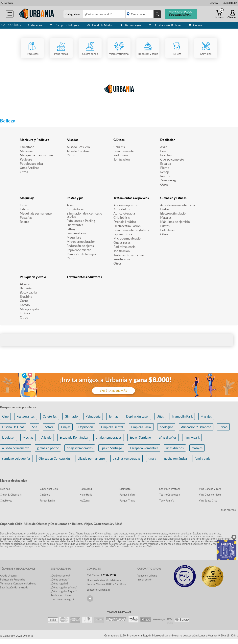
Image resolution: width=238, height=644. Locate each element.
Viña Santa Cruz (208, 501)
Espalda (166, 164)
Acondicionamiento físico (178, 205)
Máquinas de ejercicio (175, 222)
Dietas (165, 209)
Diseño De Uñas (13, 427)
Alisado (25, 284)
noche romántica (175, 458)
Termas (113, 416)
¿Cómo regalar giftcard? (64, 588)
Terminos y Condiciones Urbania (18, 584)
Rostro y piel (75, 198)
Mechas (28, 437)
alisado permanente (16, 448)
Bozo (164, 151)
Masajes (166, 218)
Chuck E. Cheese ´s (11, 495)
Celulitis (119, 147)
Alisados (72, 140)
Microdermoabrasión (81, 242)
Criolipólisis (122, 218)
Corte (24, 301)
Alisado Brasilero (78, 147)
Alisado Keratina (78, 151)
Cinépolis (45, 495)
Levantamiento (124, 151)
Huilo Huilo (86, 495)
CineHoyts (6, 501)
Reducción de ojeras (80, 246)
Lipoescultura (123, 234)
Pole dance (168, 230)
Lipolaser (8, 437)
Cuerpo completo (172, 159)
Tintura (25, 313)
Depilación (168, 140)
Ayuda (214, 3)
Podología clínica (31, 164)
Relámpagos (131, 25)
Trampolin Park (182, 416)
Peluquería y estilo (33, 277)
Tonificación (122, 159)
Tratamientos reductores (84, 277)
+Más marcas (227, 510)
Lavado (25, 305)
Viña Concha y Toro (210, 489)
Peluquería (93, 416)
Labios (24, 209)
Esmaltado (27, 147)
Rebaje (165, 172)
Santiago (9, 3)
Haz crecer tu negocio (63, 599)
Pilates (165, 226)
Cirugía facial (75, 209)
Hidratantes (75, 225)
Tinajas (66, 427)
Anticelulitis (122, 209)
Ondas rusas (122, 243)
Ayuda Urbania (8, 576)
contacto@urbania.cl (98, 590)
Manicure (26, 151)
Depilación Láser (137, 416)
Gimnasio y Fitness (173, 198)
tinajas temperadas (109, 437)
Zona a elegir (169, 180)
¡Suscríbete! (230, 3)
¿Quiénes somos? (60, 576)
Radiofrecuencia (124, 247)
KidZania (85, 501)
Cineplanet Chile (49, 489)
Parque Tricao (127, 501)
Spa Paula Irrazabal (170, 489)
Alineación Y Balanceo (196, 427)
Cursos (195, 25)
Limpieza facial (77, 233)
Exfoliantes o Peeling (81, 221)
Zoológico (166, 427)
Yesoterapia (122, 259)
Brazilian (166, 155)
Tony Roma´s (167, 501)
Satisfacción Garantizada (14, 588)
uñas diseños (168, 437)
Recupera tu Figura (65, 25)
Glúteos (119, 140)
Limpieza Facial (141, 427)
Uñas (160, 416)
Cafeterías (50, 416)
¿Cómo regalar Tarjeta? (64, 592)
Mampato (125, 489)
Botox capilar (29, 292)
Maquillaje (27, 198)
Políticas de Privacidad (13, 580)
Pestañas (26, 218)
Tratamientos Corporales (131, 198)
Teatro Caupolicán (170, 495)
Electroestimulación (127, 226)
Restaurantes (26, 416)
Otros (24, 172)
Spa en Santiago (140, 437)
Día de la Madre (100, 25)
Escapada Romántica (74, 437)
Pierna (165, 168)
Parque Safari (127, 495)
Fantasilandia (47, 501)
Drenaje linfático (125, 222)
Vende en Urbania (147, 576)
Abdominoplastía (125, 205)
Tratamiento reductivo (129, 255)
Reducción (121, 155)
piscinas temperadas (127, 458)
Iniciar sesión (145, 580)
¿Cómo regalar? (59, 584)
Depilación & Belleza (165, 25)
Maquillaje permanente (36, 213)
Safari (49, 427)
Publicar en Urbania (62, 595)
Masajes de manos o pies (37, 155)
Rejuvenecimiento (79, 250)
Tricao (223, 427)
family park (192, 437)
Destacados (35, 25)
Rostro (165, 176)
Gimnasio (71, 416)
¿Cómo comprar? (60, 580)
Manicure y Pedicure (35, 140)
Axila (164, 147)
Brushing (26, 296)
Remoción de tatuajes (81, 254)
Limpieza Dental (112, 427)
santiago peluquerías (16, 458)
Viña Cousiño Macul (210, 495)
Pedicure (26, 159)
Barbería (26, 288)
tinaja (152, 458)
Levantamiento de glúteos (131, 230)
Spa (35, 427)
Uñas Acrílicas (29, 168)
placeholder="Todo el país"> (143, 14)
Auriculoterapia (124, 213)
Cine (5, 416)
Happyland (86, 489)
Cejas (24, 205)
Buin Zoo (5, 489)
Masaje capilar (30, 309)
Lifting (71, 229)
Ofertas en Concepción (54, 458)
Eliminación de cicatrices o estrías (84, 215)
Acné (70, 205)
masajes (197, 448)
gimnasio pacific (48, 448)
